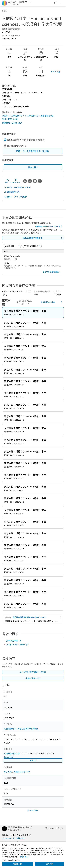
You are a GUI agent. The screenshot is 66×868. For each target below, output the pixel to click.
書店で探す (33, 167)
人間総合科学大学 (12, 753)
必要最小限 (18, 864)
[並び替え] (13, 246)
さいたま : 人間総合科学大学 (17, 772)
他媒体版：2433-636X (12, 123)
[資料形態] (32, 246)
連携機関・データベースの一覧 (49, 226)
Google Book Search (17, 645)
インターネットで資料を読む (14, 838)
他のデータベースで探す (15, 197)
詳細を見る (24, 857)
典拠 (33, 760)
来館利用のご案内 (52, 302)
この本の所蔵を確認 (52, 272)
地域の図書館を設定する (43, 238)
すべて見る (56, 72)
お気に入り (8, 181)
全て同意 (49, 864)
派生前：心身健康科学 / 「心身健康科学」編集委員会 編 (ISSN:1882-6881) (28, 117)
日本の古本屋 (13, 641)
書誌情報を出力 (12, 192)
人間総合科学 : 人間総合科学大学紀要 (21, 729)
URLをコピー (16, 181)
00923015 (8, 757)
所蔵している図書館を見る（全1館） (33, 151)
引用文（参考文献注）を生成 (17, 187)
